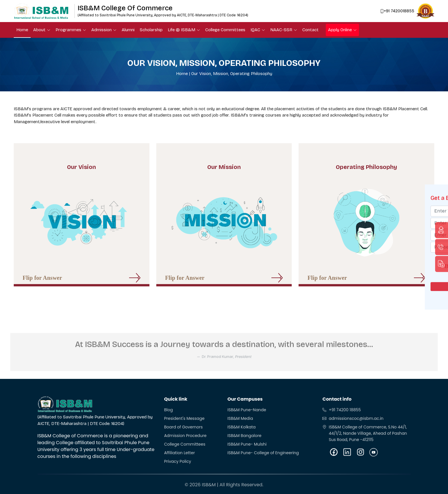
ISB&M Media (240, 418)
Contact (310, 30)
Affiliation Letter (179, 453)
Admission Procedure (185, 436)
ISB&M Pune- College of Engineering (263, 453)
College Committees (225, 30)
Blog (168, 410)
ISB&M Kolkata (241, 427)
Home (22, 30)
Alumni (128, 30)
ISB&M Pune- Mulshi (247, 444)
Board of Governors (183, 427)
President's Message (184, 418)
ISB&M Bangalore (244, 436)
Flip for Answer (42, 282)
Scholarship (151, 30)
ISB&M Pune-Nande (247, 410)
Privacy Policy (178, 461)
